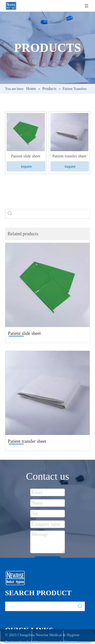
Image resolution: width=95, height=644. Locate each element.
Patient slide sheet (26, 156)
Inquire (26, 167)
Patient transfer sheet (69, 156)
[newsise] (17, 578)
